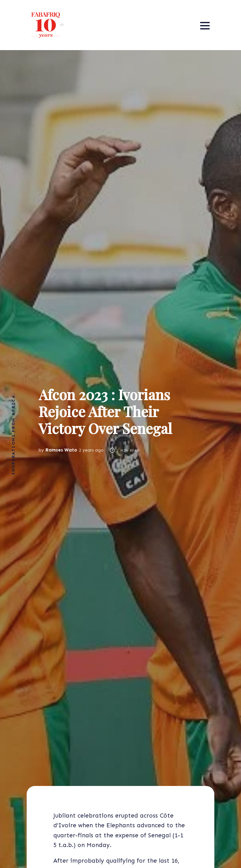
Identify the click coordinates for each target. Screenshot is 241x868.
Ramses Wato (61, 450)
